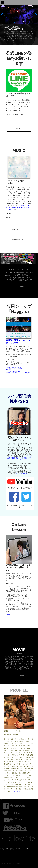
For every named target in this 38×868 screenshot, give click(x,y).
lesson (33, 848)
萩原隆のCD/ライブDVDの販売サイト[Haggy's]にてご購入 (19, 207)
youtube (15, 820)
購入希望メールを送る (19, 230)
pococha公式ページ (21, 474)
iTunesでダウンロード (19, 240)
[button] (36, 15)
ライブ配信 (15, 827)
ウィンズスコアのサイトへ (19, 287)
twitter (13, 813)
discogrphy (19, 848)
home (2, 848)
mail (10, 850)
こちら (30, 33)
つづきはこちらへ (11, 615)
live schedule (10, 848)
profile (27, 848)
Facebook (16, 806)
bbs (15, 850)
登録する (19, 129)
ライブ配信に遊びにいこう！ (15, 29)
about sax (3, 850)
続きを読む (17, 791)
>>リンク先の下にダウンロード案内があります (20, 458)
